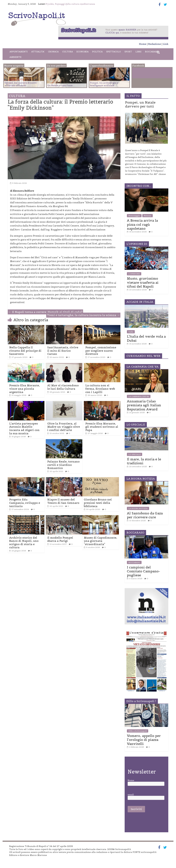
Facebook (145, 74)
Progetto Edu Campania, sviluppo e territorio (25, 503)
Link (166, 44)
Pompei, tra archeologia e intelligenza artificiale (104, 84)
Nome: (131, 780)
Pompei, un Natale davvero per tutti (140, 104)
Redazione (155, 44)
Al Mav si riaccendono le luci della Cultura (63, 387)
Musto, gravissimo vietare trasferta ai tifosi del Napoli (143, 282)
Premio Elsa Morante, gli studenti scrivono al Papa (102, 427)
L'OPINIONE (134, 274)
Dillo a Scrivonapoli (138, 731)
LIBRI (138, 52)
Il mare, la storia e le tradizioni (144, 461)
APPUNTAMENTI (19, 52)
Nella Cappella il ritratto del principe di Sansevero (25, 351)
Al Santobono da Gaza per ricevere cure (145, 515)
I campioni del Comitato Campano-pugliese (144, 571)
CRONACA (53, 52)
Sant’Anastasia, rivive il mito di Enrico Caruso (63, 351)
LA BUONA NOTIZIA (138, 508)
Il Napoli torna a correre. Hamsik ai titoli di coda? (45, 312)
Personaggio (134, 216)
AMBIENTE (15, 57)
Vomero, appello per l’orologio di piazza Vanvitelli (144, 740)
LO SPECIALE (135, 454)
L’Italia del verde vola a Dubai (146, 338)
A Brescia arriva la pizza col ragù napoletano (142, 224)
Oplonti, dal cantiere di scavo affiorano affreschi (21, 84)
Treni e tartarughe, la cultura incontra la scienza (83, 315)
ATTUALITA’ (38, 52)
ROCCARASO (152, 52)
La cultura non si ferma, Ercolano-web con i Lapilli (100, 389)
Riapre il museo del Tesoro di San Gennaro (63, 501)
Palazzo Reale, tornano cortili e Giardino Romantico (63, 465)
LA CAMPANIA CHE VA (139, 396)
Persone (148, 216)
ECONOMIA (82, 52)
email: (131, 795)
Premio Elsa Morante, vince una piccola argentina (24, 389)
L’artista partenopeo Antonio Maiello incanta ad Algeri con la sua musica (24, 428)
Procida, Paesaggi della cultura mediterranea (70, 4)
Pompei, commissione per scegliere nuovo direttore (101, 351)
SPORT (128, 52)
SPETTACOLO (114, 52)
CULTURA (68, 52)
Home (143, 44)
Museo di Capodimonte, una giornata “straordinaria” (100, 541)
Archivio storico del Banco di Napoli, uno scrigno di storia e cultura (24, 543)
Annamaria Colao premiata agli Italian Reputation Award (144, 405)
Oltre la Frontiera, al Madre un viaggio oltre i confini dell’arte (64, 427)
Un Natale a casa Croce (60, 85)
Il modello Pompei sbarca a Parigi (60, 539)
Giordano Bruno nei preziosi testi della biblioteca (98, 503)
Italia (131, 332)
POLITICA (97, 52)
